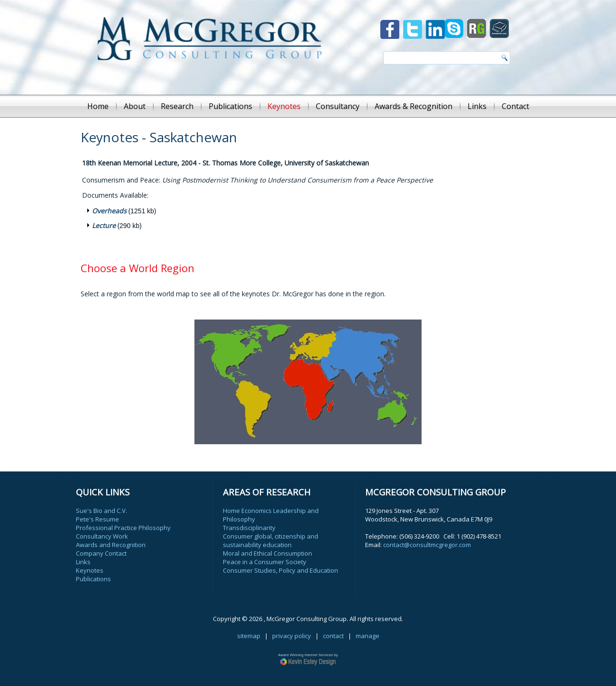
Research (177, 106)
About (135, 106)
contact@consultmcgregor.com (427, 545)
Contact (515, 106)
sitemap (249, 636)
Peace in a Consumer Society (265, 562)
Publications (230, 106)
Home (98, 106)
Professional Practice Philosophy (123, 528)
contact (333, 636)
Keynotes (284, 106)
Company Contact (101, 553)
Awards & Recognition (414, 106)
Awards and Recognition (111, 545)
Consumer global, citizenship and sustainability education (271, 540)
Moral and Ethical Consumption (267, 553)
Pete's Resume (97, 519)
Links (477, 106)
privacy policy (292, 636)
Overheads (109, 211)
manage (368, 636)
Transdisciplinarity (249, 528)
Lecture (104, 225)
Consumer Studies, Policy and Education (280, 570)
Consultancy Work (102, 536)
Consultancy (338, 106)
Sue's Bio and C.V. (101, 511)
